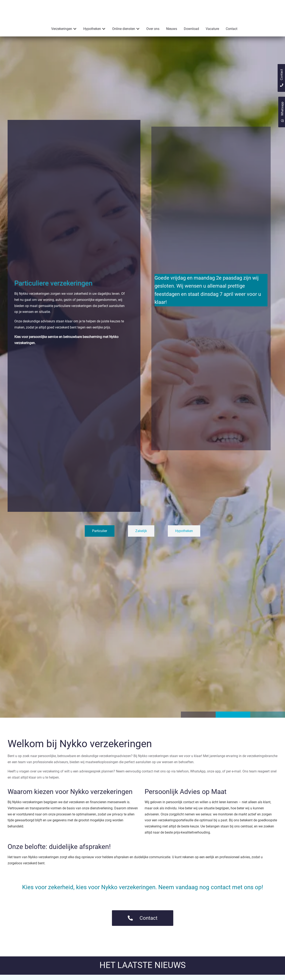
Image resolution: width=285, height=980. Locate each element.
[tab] (100, 540)
